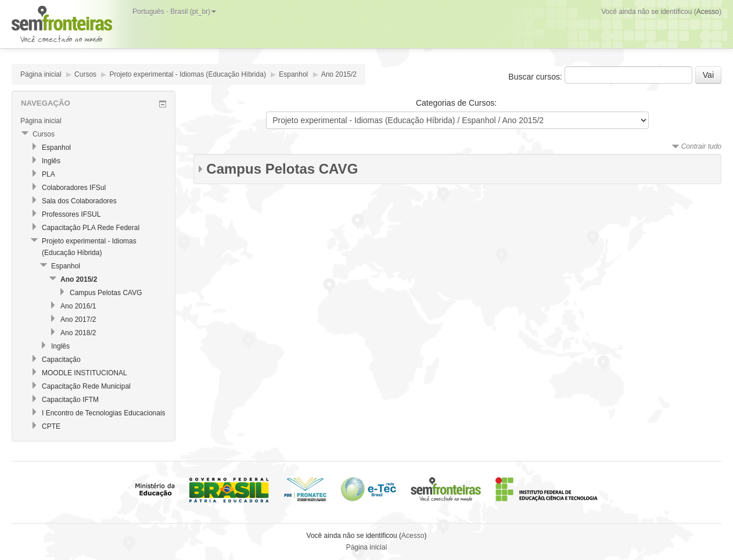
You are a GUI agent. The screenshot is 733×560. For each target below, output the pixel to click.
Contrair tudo (701, 146)
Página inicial (41, 74)
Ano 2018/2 (78, 333)
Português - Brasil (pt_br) (174, 12)
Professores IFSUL (71, 214)
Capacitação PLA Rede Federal (91, 228)
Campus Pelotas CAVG (282, 169)
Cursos (85, 74)
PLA (48, 174)
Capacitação (61, 360)
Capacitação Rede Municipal (86, 386)
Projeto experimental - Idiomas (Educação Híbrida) (187, 74)
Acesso (708, 12)
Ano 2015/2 (339, 74)
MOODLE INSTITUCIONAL (85, 373)
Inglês (51, 161)
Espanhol (293, 74)
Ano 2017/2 (78, 320)
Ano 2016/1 (78, 306)
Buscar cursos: (536, 77)
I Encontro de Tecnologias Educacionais (104, 413)
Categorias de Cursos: (456, 103)
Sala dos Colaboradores (79, 201)
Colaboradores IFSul (74, 188)
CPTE (51, 426)
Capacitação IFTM (70, 400)
